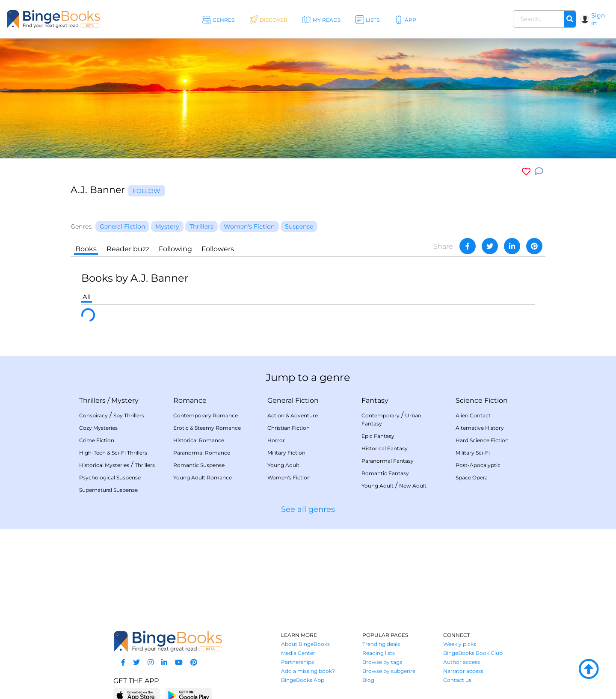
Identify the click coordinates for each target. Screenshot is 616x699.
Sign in (598, 19)
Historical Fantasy (385, 448)
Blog (368, 680)
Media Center (298, 653)
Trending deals (381, 644)
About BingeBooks (305, 644)
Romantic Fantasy (385, 473)
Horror (276, 440)
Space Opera (472, 477)
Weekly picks (460, 644)
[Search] (570, 19)
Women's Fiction (289, 477)
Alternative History (480, 428)
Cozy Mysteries (98, 428)
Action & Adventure (293, 415)
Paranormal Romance (202, 453)
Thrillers (92, 400)
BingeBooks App (303, 680)
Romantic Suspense (199, 465)
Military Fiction (286, 453)
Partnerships (298, 662)
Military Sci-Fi (473, 453)
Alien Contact (473, 415)
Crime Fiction (97, 440)
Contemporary (381, 415)
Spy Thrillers (129, 415)
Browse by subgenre (389, 671)
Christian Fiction (289, 428)
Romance (190, 400)
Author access (462, 662)
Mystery (125, 400)
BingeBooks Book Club (473, 653)
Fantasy (375, 400)
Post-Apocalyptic (478, 465)
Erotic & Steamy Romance (207, 428)
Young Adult (283, 465)
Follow (147, 191)
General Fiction (293, 400)
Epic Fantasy (378, 436)
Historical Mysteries (104, 465)
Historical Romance (199, 440)
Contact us (457, 680)
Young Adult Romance (203, 477)
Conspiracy (93, 415)
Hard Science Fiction (482, 440)
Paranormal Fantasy (388, 461)
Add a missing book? (308, 671)
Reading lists (379, 653)
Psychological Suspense (110, 477)
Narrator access (463, 671)
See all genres (308, 509)
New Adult (413, 486)
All (87, 297)
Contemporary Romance (206, 415)
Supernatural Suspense (108, 490)
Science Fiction (482, 400)
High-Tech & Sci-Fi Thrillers (113, 453)
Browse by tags (382, 662)
